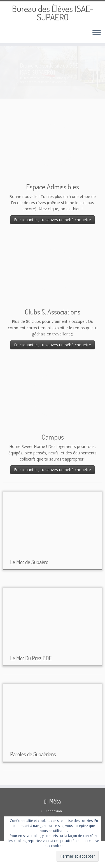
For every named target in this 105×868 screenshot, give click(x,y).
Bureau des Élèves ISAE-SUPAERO (53, 13)
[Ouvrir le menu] (97, 33)
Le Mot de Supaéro (29, 562)
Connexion (54, 811)
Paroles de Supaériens (33, 754)
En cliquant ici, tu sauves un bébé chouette (53, 220)
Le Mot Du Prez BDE (31, 658)
